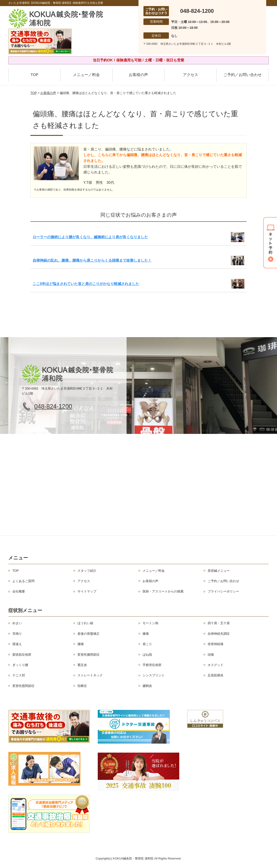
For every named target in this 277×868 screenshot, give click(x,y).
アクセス (191, 75)
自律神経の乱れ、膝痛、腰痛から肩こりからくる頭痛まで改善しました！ (92, 260)
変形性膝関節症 (89, 655)
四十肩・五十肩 (219, 623)
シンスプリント (154, 675)
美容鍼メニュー (219, 571)
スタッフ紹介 (87, 571)
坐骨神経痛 (216, 644)
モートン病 (150, 623)
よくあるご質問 (23, 581)
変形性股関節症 (23, 686)
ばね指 (147, 655)
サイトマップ (87, 591)
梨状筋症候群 (22, 655)
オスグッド (216, 665)
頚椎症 (82, 686)
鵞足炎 (82, 665)
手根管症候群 (152, 665)
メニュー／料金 (86, 75)
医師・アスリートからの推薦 (163, 591)
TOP (35, 75)
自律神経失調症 (219, 634)
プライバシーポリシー (223, 591)
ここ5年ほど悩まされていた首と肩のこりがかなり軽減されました (86, 284)
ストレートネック (90, 675)
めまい (17, 623)
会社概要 (19, 591)
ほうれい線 (85, 623)
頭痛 (211, 655)
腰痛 (81, 644)
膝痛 (146, 634)
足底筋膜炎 (216, 675)
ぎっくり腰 (20, 665)
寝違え (17, 644)
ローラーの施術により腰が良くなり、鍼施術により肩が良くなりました (90, 237)
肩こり (147, 644)
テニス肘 (19, 675)
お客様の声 (138, 75)
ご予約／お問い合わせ (243, 75)
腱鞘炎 (147, 686)
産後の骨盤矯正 (89, 634)
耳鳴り (17, 634)
